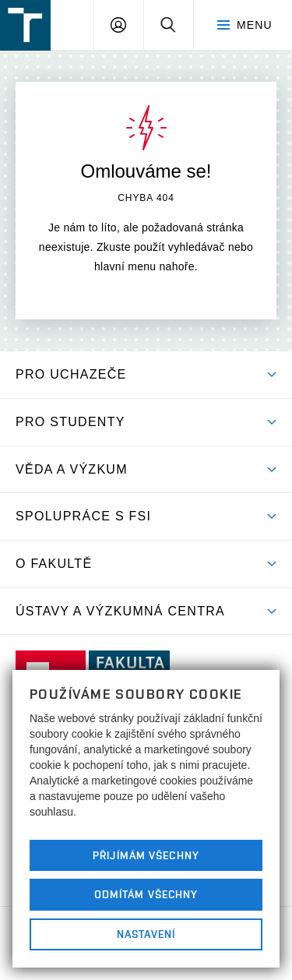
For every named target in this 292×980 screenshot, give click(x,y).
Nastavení (146, 934)
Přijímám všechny (146, 855)
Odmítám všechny (146, 894)
